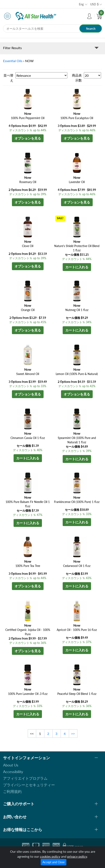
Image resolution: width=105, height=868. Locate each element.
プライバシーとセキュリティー (29, 785)
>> (73, 734)
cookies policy (50, 856)
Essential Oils (13, 61)
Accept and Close (54, 862)
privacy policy (77, 856)
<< (32, 734)
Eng (81, 4)
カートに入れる (77, 267)
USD (94, 4)
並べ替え (8, 78)
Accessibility (13, 772)
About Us (11, 765)
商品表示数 (77, 78)
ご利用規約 (12, 791)
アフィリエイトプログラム (25, 778)
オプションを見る (28, 138)
